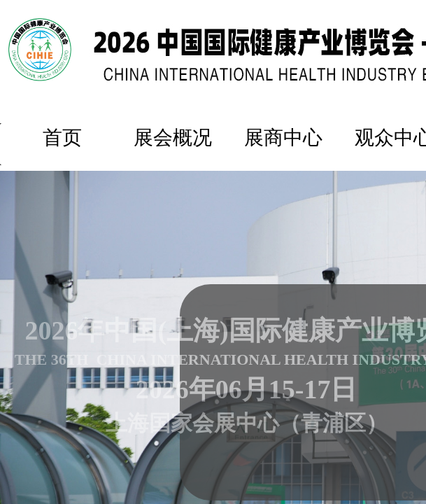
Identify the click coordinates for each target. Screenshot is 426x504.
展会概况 (173, 138)
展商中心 (283, 138)
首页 (62, 138)
